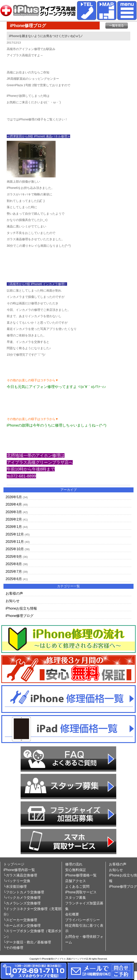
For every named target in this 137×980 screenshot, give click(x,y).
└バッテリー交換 (17, 881)
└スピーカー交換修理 (20, 920)
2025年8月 (14, 564)
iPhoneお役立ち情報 (21, 608)
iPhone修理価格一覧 (81, 875)
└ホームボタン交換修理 (22, 926)
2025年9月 (14, 557)
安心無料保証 (76, 870)
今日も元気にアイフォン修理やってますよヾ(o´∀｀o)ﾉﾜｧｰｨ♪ (56, 387)
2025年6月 (14, 579)
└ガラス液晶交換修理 (20, 875)
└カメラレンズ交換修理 (22, 903)
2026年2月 (14, 519)
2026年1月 (14, 527)
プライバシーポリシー (83, 920)
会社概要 (72, 914)
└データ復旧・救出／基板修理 (27, 942)
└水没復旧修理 (15, 887)
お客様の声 (14, 593)
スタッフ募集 (76, 898)
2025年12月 (15, 534)
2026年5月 (14, 497)
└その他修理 (13, 948)
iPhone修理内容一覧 (19, 870)
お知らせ (13, 601)
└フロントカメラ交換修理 (24, 892)
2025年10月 (15, 549)
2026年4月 (14, 504)
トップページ (14, 864)
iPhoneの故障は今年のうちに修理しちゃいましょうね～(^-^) (57, 425)
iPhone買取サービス (81, 892)
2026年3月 (14, 512)
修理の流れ (74, 864)
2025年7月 (14, 572)
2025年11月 (15, 542)
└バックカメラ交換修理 (22, 898)
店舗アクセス (76, 881)
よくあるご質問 (77, 887)
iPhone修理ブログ (20, 616)
